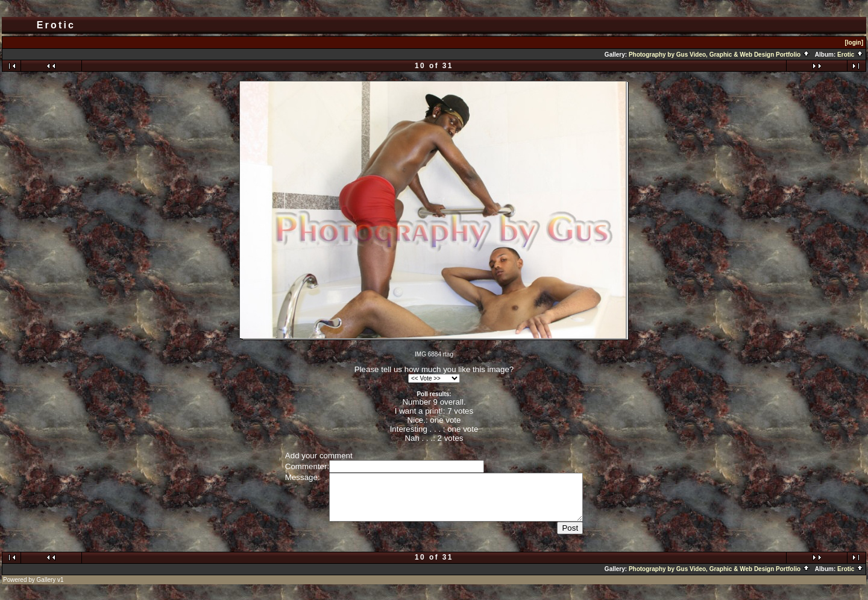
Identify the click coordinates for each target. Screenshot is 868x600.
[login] (854, 43)
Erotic (851, 55)
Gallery (46, 589)
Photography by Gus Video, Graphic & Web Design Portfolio (719, 55)
